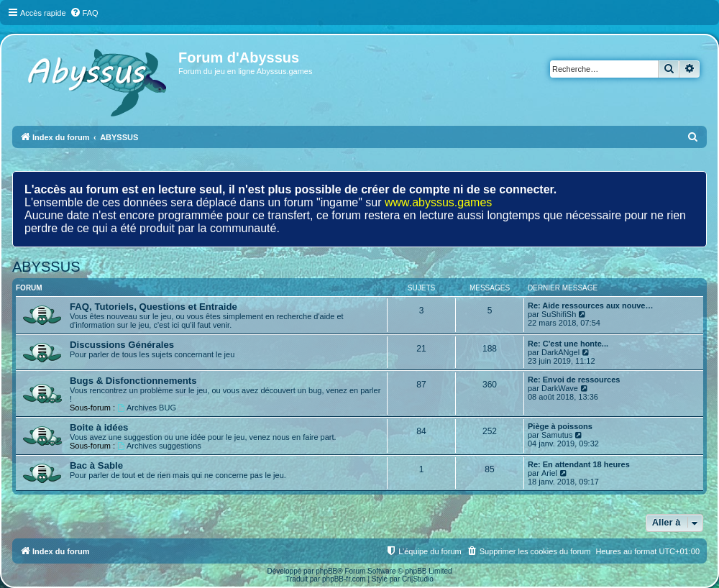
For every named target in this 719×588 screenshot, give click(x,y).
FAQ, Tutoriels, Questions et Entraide (154, 307)
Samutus (557, 435)
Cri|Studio (418, 579)
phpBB (326, 571)
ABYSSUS (46, 267)
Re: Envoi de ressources (574, 380)
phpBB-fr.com (344, 579)
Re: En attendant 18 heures (579, 464)
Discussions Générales (122, 345)
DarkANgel (560, 352)
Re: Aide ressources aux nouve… (590, 306)
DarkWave (560, 388)
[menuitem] (84, 13)
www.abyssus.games (438, 202)
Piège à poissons (560, 426)
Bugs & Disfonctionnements (133, 381)
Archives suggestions (159, 446)
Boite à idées (99, 427)
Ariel (549, 473)
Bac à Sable (96, 465)
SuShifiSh (559, 314)
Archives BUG (147, 408)
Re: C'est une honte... (568, 344)
